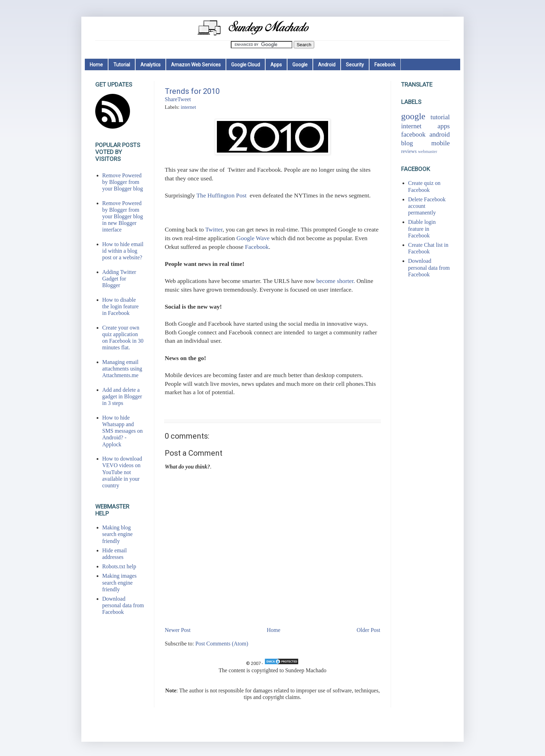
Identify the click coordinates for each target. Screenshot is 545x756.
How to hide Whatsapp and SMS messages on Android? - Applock (122, 431)
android (440, 134)
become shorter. (336, 281)
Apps (276, 65)
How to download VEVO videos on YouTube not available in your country (122, 472)
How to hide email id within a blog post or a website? (123, 251)
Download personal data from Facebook (123, 605)
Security (355, 65)
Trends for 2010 (192, 91)
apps (444, 126)
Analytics (151, 65)
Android (327, 65)
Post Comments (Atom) (222, 644)
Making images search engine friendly (119, 582)
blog (407, 143)
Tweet (184, 99)
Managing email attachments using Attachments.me (122, 369)
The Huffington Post (221, 195)
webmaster (427, 152)
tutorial (440, 117)
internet (188, 107)
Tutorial (122, 65)
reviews (409, 151)
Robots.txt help (119, 566)
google (413, 116)
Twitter (214, 229)
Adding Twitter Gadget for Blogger (119, 279)
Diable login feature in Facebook (422, 229)
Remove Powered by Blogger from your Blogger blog (123, 182)
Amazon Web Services (196, 65)
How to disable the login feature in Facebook (120, 306)
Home (96, 65)
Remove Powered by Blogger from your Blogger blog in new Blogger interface (123, 217)
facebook (413, 134)
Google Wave (253, 238)
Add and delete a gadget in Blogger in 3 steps (122, 396)
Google (300, 65)
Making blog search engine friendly (117, 534)
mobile (441, 143)
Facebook (385, 65)
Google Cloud (246, 65)
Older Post (368, 630)
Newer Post (178, 630)
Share (171, 99)
